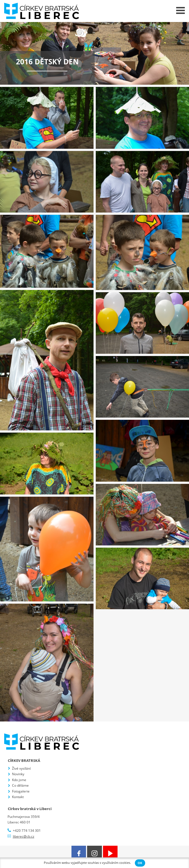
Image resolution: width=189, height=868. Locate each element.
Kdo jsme (19, 780)
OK (140, 863)
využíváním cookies (116, 863)
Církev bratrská (24, 760)
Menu (180, 10)
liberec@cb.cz (24, 836)
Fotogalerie (21, 791)
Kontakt (18, 797)
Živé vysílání (21, 768)
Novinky (18, 774)
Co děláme (20, 785)
